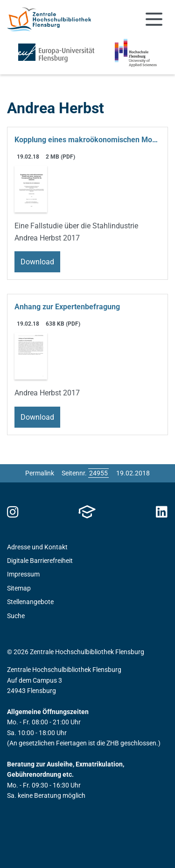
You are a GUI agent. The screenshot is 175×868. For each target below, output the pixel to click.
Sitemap (19, 588)
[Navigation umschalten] (154, 19)
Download (37, 262)
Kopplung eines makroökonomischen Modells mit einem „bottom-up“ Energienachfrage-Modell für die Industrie (87, 140)
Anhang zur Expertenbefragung (67, 307)
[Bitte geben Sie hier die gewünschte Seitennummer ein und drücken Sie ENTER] (98, 473)
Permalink (40, 473)
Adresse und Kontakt (37, 547)
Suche (16, 616)
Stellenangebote (30, 602)
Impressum (23, 574)
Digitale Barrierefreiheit (40, 561)
